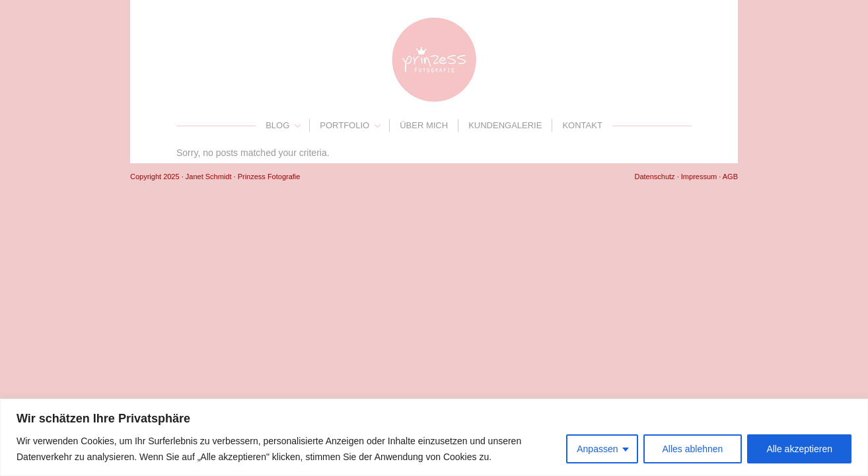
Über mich (424, 125)
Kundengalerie (505, 125)
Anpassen (597, 449)
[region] (434, 437)
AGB (730, 177)
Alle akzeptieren (799, 449)
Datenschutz (654, 177)
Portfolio (344, 125)
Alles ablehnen (693, 449)
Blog (277, 125)
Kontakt (582, 125)
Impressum (699, 177)
